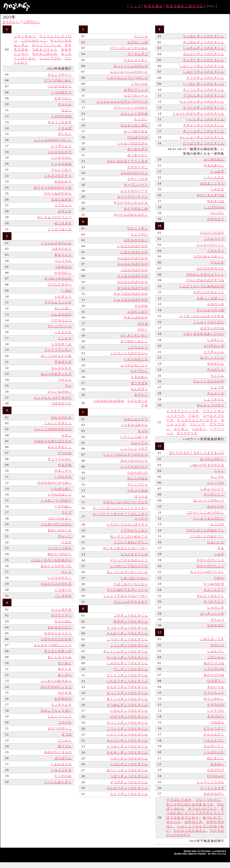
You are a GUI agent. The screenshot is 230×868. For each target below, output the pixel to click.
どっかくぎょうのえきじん (127, 627)
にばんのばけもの (134, 252)
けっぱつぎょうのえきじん (204, 143)
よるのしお (216, 304)
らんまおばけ (61, 314)
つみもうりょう (45, 49)
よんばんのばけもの (132, 264)
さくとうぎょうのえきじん (127, 675)
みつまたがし (138, 155)
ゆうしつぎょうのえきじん (127, 770)
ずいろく (65, 134)
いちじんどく (214, 740)
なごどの (217, 524)
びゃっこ (65, 536)
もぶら (143, 431)
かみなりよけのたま (56, 584)
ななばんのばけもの (132, 282)
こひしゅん (216, 657)
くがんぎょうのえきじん (129, 764)
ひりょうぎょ (138, 228)
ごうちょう (63, 205)
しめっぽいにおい (134, 578)
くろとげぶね (214, 669)
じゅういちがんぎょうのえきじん (198, 113)
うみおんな (63, 267)
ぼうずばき (139, 383)
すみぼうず (63, 362)
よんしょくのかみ (134, 113)
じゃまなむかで (60, 152)
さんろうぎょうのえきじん (127, 687)
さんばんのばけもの (132, 258)
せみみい (217, 764)
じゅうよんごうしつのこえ (127, 78)
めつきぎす (63, 223)
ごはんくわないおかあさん (51, 560)
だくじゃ (141, 36)
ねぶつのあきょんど (56, 374)
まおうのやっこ (60, 728)
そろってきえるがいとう (129, 560)
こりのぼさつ (61, 92)
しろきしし (216, 340)
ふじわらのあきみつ (56, 681)
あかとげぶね (214, 675)
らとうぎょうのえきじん (129, 794)
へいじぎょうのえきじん (205, 119)
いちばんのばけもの (132, 246)
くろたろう (216, 251)
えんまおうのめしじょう (53, 645)
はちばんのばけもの (132, 288)
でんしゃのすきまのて (131, 602)
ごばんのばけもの (134, 270)
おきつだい (63, 98)
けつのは (65, 453)
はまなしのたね (212, 328)
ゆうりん (65, 746)
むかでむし (139, 371)
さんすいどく (214, 746)
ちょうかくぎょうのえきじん (202, 101)
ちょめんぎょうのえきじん (204, 36)
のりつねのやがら (58, 193)
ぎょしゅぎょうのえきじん (204, 131)
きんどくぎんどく (210, 596)
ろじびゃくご (214, 494)
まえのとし (11, 22)
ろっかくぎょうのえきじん (127, 657)
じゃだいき (216, 607)
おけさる (65, 692)
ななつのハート (136, 95)
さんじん (65, 104)
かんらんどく (214, 734)
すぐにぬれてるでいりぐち (127, 590)
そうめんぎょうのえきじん (127, 705)
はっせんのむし (212, 459)
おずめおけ (63, 698)
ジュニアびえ (50, 58)
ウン (68, 385)
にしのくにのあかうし (207, 536)
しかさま (217, 189)
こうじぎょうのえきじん (129, 645)
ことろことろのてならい (129, 353)
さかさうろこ (138, 167)
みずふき (65, 211)
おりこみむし (214, 698)
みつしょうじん (212, 357)
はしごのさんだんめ (56, 356)
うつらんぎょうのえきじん (204, 95)
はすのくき (194, 822)
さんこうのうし (60, 74)
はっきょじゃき (212, 613)
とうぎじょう (61, 146)
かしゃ (67, 572)
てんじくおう (61, 170)
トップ (136, 6)
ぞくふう (217, 619)
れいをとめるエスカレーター (126, 548)
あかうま (65, 669)
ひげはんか (216, 776)
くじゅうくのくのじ (209, 322)
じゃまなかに (61, 158)
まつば (67, 734)
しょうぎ (217, 387)
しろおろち (63, 477)
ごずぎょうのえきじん (131, 615)
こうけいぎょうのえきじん (127, 639)
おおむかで (63, 181)
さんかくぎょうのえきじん (127, 633)
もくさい (141, 119)
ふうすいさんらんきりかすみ (202, 316)
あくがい (65, 675)
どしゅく (65, 740)
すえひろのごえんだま (131, 202)
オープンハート (136, 185)
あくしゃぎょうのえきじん (127, 699)
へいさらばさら (60, 86)
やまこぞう (63, 471)
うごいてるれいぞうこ (131, 542)
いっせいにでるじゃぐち (129, 566)
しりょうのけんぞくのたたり (126, 454)
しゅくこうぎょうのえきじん (202, 66)
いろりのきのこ (60, 578)
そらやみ (141, 306)
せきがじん (216, 363)
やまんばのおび (136, 317)
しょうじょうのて (134, 448)
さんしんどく (214, 590)
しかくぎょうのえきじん (129, 758)
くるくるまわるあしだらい (204, 334)
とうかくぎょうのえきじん (127, 746)
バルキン (199, 429)
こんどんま (63, 332)
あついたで (212, 817)
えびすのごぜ (214, 346)
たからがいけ (138, 473)
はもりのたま (61, 417)
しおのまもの (61, 764)
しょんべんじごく (210, 245)
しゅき (219, 554)
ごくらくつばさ (60, 548)
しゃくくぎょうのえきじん (127, 734)
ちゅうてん (139, 443)
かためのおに (214, 159)
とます (67, 542)
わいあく (65, 663)
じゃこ (219, 471)
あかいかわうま (60, 530)
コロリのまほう (60, 518)
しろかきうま (61, 344)
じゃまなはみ (61, 164)
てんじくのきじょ (58, 423)
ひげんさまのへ (60, 284)
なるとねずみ (61, 199)
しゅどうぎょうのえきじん (204, 72)
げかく (143, 329)
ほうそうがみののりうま (53, 187)
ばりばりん (63, 758)
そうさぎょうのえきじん (205, 78)
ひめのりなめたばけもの (53, 441)
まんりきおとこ (60, 447)
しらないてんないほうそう (127, 524)
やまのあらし (214, 165)
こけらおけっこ (34, 40)
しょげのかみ (214, 207)
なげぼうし (216, 681)
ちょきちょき (61, 704)
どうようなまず (212, 788)
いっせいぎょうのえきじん (204, 84)
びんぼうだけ (138, 137)
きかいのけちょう (210, 566)
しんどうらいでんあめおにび (202, 286)
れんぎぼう (139, 389)
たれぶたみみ (138, 490)
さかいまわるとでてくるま (127, 161)
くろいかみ (139, 84)
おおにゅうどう (136, 419)
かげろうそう (61, 615)
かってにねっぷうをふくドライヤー (120, 508)
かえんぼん (63, 621)
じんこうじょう (60, 716)
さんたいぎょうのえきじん (127, 740)
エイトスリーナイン (132, 196)
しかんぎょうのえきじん (129, 710)
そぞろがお (216, 704)
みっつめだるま (136, 131)
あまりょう (63, 255)
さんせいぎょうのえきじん (127, 752)
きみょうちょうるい (56, 710)
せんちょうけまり (210, 405)
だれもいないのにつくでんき (126, 502)
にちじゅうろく (136, 60)
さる (221, 548)
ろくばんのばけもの (132, 276)
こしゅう (65, 338)
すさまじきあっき (58, 651)
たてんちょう (214, 692)
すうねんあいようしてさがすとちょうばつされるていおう (195, 813)
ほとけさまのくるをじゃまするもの (197, 453)
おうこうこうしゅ (47, 45)
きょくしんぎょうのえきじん (126, 651)
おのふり (217, 645)
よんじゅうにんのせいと (129, 72)
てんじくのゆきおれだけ (53, 429)
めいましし (216, 758)
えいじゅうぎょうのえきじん (202, 137)
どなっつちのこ (208, 800)
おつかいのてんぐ (203, 808)
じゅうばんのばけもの (131, 300)
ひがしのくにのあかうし (205, 530)
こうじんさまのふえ (56, 243)
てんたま (217, 262)
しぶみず (217, 171)
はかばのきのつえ (210, 268)
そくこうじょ (138, 484)
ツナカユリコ (61, 320)
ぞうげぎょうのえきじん (129, 782)
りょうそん (63, 261)
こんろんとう (138, 347)
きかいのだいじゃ (210, 560)
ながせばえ (216, 625)
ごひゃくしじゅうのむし (205, 512)
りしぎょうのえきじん (131, 669)
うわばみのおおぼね (108, 401)
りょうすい (139, 234)
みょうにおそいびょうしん (127, 572)
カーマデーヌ (187, 433)
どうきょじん (214, 352)
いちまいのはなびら (132, 143)
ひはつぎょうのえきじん (129, 717)
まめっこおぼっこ (210, 298)
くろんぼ (65, 128)
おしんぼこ (63, 308)
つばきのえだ (61, 249)
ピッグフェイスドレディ (197, 420)
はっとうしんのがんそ (131, 66)
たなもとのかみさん (190, 830)
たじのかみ (63, 776)
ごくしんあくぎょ (58, 782)
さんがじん (216, 369)
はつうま (141, 496)
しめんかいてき (212, 639)
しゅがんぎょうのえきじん (127, 663)
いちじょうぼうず (134, 437)
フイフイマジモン (58, 350)
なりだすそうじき (134, 554)
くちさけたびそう (58, 176)
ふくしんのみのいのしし (53, 140)
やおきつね (216, 201)
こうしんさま (214, 177)
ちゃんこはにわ (45, 54)
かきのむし (63, 273)
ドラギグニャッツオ (183, 411)
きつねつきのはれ (58, 278)
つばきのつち (61, 403)
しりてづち (216, 710)
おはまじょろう (212, 183)
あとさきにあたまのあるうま (190, 804)
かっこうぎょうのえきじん (127, 723)
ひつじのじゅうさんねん (129, 48)
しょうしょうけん (210, 782)
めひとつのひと (60, 554)
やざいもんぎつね (210, 195)
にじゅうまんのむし (209, 518)
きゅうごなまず (60, 122)
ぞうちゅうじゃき (58, 302)
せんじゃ (174, 822)
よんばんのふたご (134, 173)
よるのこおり (138, 312)
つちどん (65, 379)
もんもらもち (61, 368)
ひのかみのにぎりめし (54, 483)
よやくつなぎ (138, 179)
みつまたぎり (138, 149)
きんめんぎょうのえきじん (204, 42)
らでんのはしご (60, 494)
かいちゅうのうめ (210, 310)
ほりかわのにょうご (56, 687)
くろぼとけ (63, 590)
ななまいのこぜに (134, 125)
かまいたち (216, 542)
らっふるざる (61, 609)
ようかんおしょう (134, 365)
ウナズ (67, 512)
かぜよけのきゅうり (209, 292)
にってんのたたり (134, 467)
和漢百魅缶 (153, 6)
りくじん (217, 375)
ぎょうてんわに (60, 459)
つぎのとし (32, 22)
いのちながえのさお (56, 639)
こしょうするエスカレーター (126, 596)
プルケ (194, 416)
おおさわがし (214, 794)
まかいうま (216, 687)
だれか (219, 578)
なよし (67, 110)
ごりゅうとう (214, 239)
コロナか (65, 722)
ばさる (143, 323)
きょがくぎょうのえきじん (204, 60)
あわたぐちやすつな (56, 566)
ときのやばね (61, 116)
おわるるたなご (60, 627)
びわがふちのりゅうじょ (205, 274)
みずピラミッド (136, 90)
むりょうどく (214, 728)
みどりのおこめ (136, 208)
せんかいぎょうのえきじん (204, 54)
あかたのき (216, 506)
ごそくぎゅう (25, 36)
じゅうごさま (61, 770)
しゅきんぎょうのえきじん (204, 48)
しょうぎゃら (214, 399)
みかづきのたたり (134, 460)
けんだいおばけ (212, 233)
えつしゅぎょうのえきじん (204, 107)
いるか (67, 290)
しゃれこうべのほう (56, 500)
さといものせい (60, 391)
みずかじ (141, 395)
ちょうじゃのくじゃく (207, 572)
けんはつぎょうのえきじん (127, 788)
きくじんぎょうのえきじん (204, 90)
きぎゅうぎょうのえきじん (204, 125)
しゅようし (216, 651)
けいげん (217, 213)
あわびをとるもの (58, 752)
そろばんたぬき (179, 800)
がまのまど (216, 219)
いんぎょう (63, 296)
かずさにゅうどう (58, 633)
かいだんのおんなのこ (131, 214)
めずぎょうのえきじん (131, 621)
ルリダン (181, 429)
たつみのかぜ (214, 584)
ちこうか (217, 477)
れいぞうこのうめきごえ (129, 536)
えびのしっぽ (138, 42)
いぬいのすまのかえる (207, 465)
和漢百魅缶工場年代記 (185, 6)
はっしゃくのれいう (209, 500)
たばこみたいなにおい (131, 584)
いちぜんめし (61, 489)
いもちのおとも (136, 359)
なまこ (67, 435)
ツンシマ (198, 424)
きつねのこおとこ (134, 341)
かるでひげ (216, 770)
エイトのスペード (134, 191)
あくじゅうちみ (60, 657)
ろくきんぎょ (138, 54)
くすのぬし (63, 506)
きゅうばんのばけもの (131, 294)
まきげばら (216, 716)
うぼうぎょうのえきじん (129, 776)
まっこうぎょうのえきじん (127, 693)
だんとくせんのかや (209, 381)
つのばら (217, 722)
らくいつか (216, 483)
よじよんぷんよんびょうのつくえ (122, 101)
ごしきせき (63, 596)
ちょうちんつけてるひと (53, 397)
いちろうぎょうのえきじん (127, 681)
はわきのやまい (136, 240)
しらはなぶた (214, 752)
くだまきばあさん (134, 425)
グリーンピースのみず (131, 107)
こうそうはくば (60, 229)
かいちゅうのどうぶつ (54, 217)
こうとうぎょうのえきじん (127, 729)
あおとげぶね (214, 663)
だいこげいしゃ (60, 326)
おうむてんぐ (214, 601)
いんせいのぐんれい (56, 524)
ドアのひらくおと (134, 530)
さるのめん (139, 377)
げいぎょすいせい (134, 335)
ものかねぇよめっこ (209, 256)
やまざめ (65, 465)
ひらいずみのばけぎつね (205, 280)
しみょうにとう (212, 489)
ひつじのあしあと (58, 80)
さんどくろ (216, 393)
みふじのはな (138, 478)
